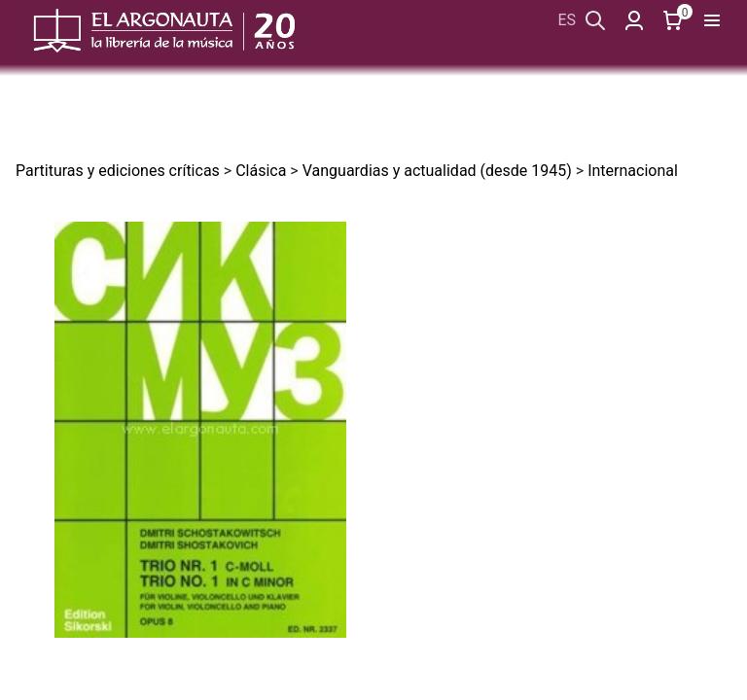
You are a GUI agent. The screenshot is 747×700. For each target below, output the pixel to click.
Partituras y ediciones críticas (118, 171)
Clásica (261, 171)
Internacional (633, 171)
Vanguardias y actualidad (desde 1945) (437, 171)
